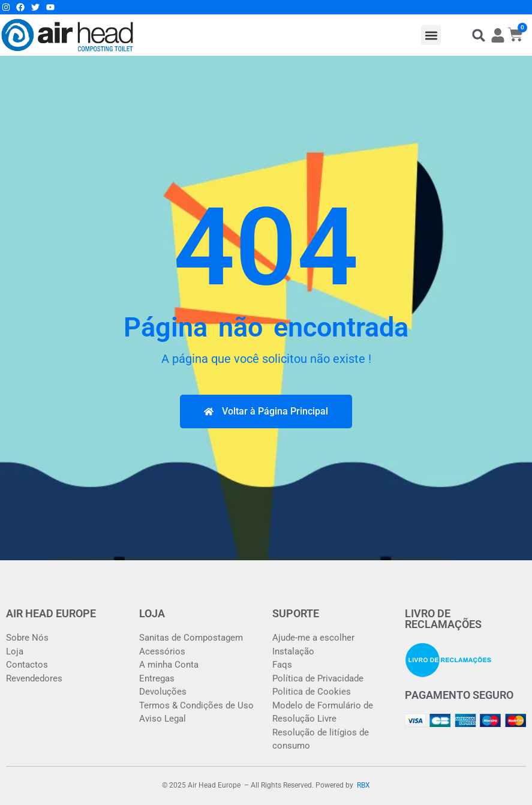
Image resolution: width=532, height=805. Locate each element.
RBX (363, 785)
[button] (431, 35)
